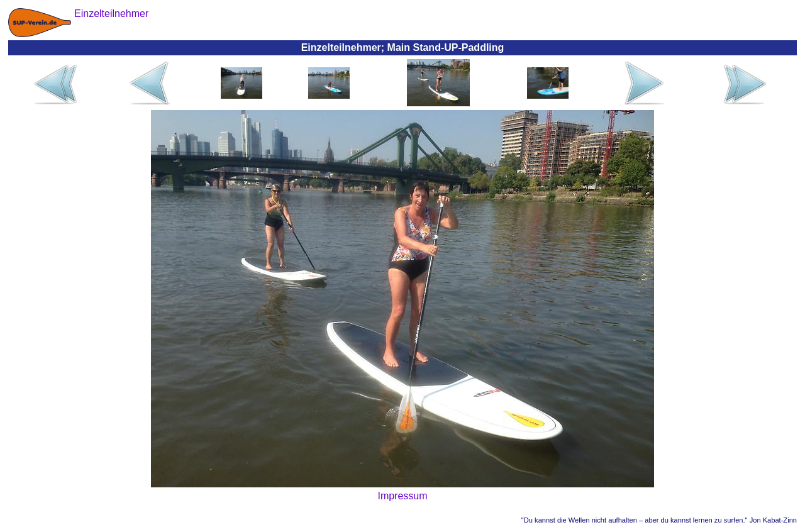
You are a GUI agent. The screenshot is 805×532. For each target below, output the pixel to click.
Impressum (402, 496)
